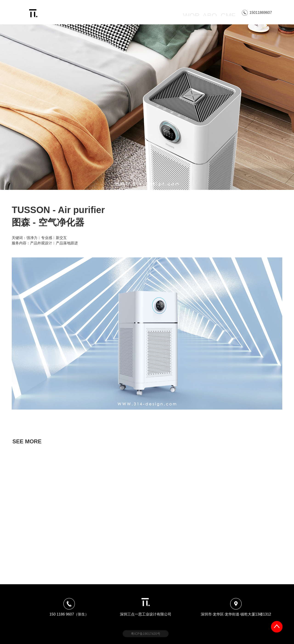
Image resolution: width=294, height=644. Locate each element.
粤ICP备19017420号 (146, 634)
